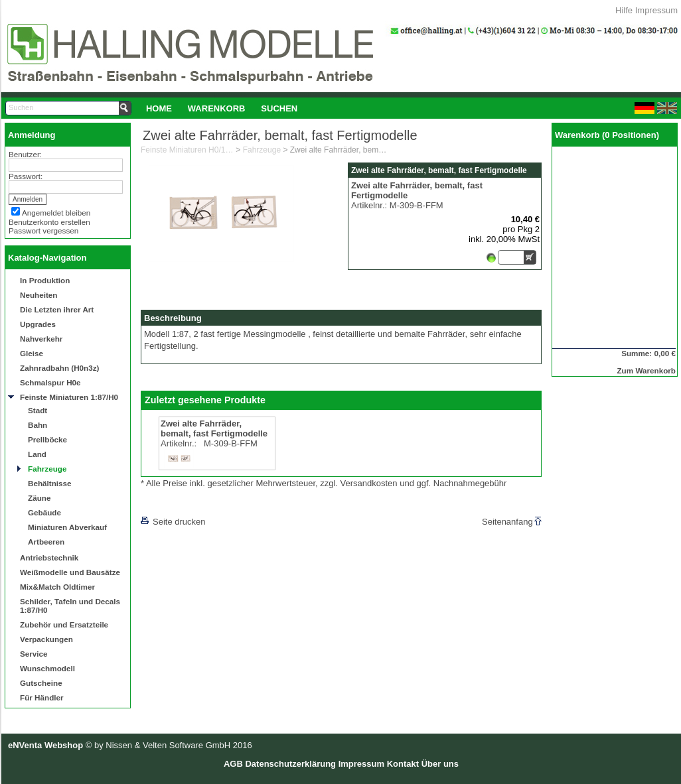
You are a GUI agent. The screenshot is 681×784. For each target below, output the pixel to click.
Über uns (440, 764)
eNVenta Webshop (45, 745)
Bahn (38, 425)
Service (34, 654)
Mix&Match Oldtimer (57, 587)
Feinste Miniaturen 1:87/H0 (69, 397)
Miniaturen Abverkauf (67, 527)
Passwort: (26, 176)
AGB (233, 764)
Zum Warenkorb (646, 370)
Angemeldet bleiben (56, 213)
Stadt (38, 410)
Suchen (279, 108)
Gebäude (44, 512)
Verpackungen (46, 639)
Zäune (39, 498)
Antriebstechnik (49, 557)
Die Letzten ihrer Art (57, 309)
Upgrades (38, 324)
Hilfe (624, 10)
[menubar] (222, 108)
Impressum (656, 10)
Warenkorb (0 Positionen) (607, 135)
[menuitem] (159, 108)
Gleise (32, 353)
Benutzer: (25, 154)
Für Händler (42, 697)
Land (37, 454)
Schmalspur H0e (50, 382)
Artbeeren (46, 542)
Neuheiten (39, 295)
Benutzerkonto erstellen (49, 222)
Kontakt (403, 764)
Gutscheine (41, 683)
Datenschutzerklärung (290, 764)
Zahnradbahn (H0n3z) (59, 368)
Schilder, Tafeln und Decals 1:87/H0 (70, 606)
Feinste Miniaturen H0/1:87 (187, 150)
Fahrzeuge (47, 469)
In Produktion (45, 280)
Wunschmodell (47, 668)
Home (159, 108)
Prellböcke (47, 439)
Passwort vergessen (43, 230)
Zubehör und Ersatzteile (64, 624)
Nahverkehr (41, 339)
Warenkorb (217, 108)
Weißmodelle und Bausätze (70, 572)
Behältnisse (50, 483)
